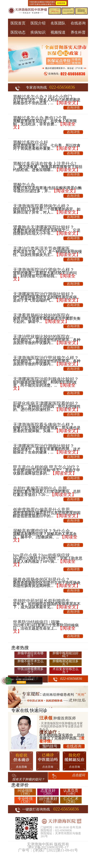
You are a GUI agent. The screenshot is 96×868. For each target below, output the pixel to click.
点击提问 (78, 775)
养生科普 (78, 32)
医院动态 (18, 32)
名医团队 (58, 23)
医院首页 (18, 23)
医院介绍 (38, 23)
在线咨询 (78, 23)
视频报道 (58, 32)
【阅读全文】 (67, 103)
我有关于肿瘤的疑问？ (28, 779)
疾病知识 (38, 32)
